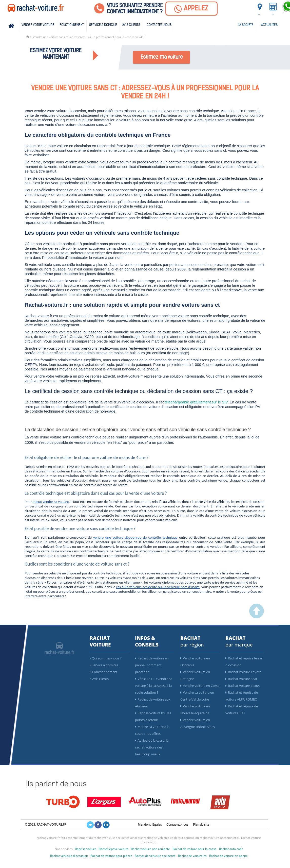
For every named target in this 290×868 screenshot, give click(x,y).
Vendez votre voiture (38, 25)
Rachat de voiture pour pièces (111, 856)
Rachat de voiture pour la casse (195, 849)
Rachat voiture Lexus (243, 686)
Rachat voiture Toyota (243, 672)
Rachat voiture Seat (241, 679)
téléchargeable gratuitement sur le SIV (196, 402)
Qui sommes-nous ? (106, 658)
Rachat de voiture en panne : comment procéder (152, 665)
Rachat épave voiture (114, 849)
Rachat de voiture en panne (228, 856)
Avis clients (131, 25)
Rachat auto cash (231, 849)
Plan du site (201, 824)
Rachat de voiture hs (192, 856)
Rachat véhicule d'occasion (69, 856)
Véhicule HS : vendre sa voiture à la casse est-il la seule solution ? (154, 686)
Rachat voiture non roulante (150, 849)
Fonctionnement (72, 25)
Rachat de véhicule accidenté (155, 856)
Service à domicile (103, 25)
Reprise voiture (86, 849)
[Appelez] (191, 8)
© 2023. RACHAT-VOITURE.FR (45, 824)
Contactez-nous (159, 25)
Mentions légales (150, 824)
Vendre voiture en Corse (200, 686)
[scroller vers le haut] (257, 617)
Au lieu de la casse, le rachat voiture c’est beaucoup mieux (152, 747)
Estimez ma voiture (162, 57)
